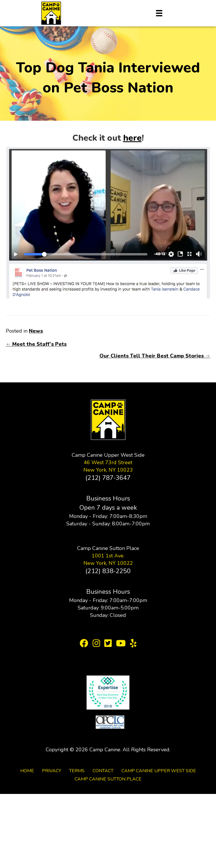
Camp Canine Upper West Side (159, 771)
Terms (77, 771)
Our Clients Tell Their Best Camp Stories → (155, 356)
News (36, 331)
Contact (103, 771)
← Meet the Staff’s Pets (36, 344)
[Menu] (159, 13)
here (132, 138)
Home (27, 771)
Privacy (52, 771)
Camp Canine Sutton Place (108, 779)
